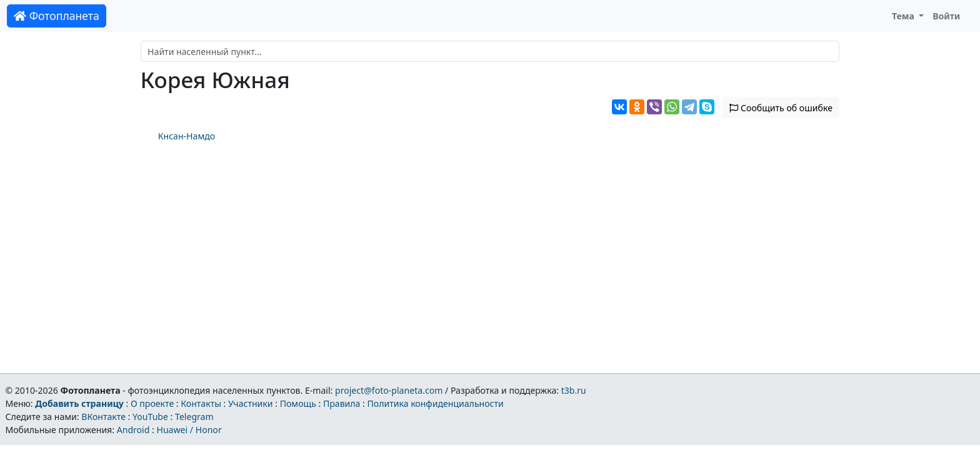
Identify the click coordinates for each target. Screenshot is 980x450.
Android (133, 430)
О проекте (152, 403)
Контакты (201, 403)
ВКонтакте (103, 417)
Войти (946, 16)
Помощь (298, 403)
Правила (342, 403)
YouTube (150, 417)
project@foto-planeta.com (389, 390)
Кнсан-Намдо (187, 136)
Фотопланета (57, 16)
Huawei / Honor (189, 430)
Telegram (194, 417)
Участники (251, 403)
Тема (904, 16)
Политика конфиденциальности (436, 403)
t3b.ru (574, 390)
